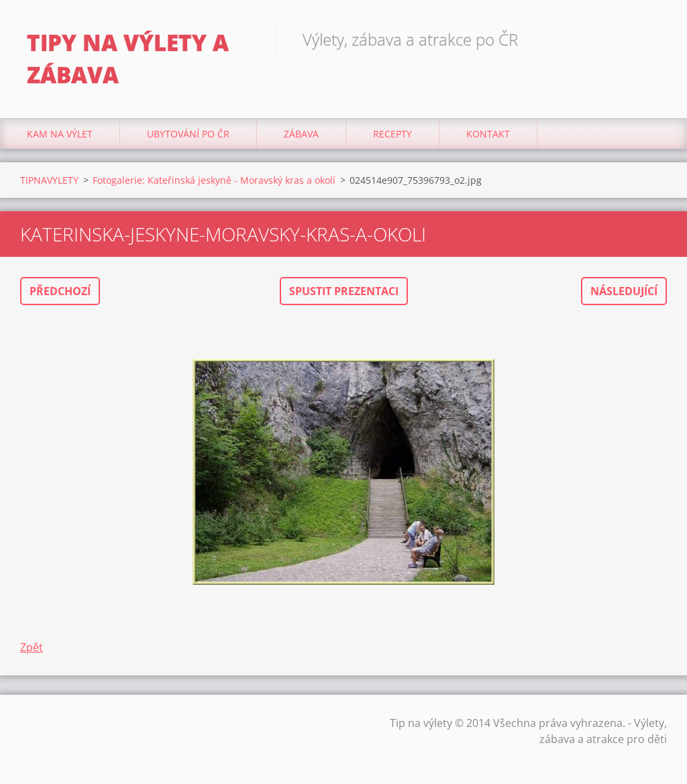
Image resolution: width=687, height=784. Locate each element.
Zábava (301, 134)
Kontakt (488, 134)
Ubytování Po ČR (188, 134)
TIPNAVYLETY (49, 180)
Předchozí (60, 291)
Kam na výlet (60, 134)
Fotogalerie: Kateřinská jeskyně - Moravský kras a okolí (214, 180)
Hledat (652, 39)
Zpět (32, 647)
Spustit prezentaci (344, 291)
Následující (624, 291)
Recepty (392, 134)
